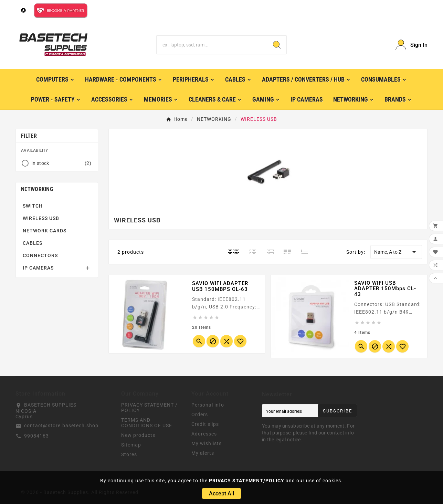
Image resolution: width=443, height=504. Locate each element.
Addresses (204, 434)
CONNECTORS (40, 255)
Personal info (208, 405)
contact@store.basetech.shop (61, 426)
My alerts (203, 453)
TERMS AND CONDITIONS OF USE (147, 423)
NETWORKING (37, 189)
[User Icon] (412, 45)
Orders (200, 414)
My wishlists (207, 443)
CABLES (33, 243)
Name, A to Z (396, 252)
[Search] (212, 45)
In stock (61, 163)
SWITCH (33, 206)
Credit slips (205, 424)
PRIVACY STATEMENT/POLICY (247, 481)
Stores (129, 454)
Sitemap (131, 445)
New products (138, 435)
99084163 (36, 436)
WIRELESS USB (41, 218)
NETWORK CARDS (45, 231)
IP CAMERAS (38, 268)
